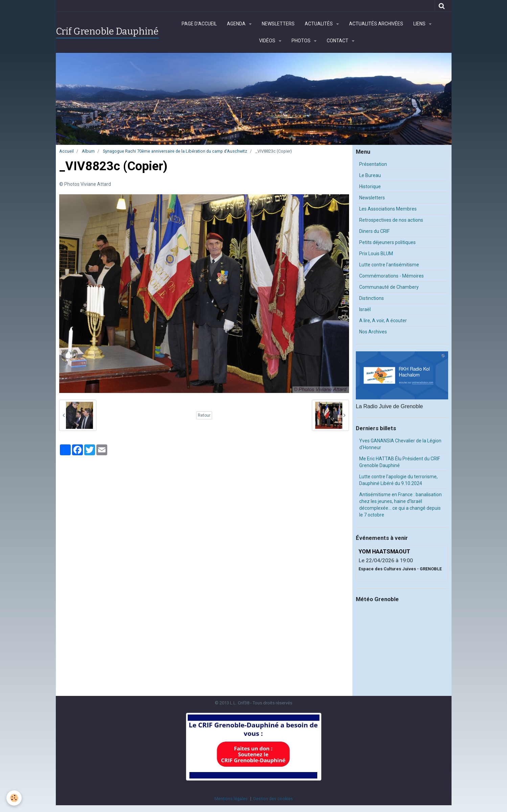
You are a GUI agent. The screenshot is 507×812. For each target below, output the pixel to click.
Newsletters (278, 24)
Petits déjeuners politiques (387, 242)
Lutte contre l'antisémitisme (389, 265)
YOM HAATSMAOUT (384, 551)
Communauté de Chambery (389, 287)
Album (88, 151)
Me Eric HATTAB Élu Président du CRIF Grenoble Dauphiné (400, 462)
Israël (365, 309)
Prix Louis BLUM (376, 254)
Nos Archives (373, 332)
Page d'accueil (199, 24)
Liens (420, 24)
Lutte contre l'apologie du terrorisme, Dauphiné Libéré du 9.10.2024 (398, 480)
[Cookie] (14, 798)
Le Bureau (370, 175)
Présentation (373, 164)
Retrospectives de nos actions (391, 220)
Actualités (319, 24)
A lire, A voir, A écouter (383, 321)
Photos (302, 41)
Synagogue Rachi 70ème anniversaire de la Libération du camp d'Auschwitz (175, 151)
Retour (204, 415)
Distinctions (372, 298)
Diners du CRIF (374, 231)
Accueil (66, 151)
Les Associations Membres (388, 209)
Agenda (237, 24)
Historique (370, 186)
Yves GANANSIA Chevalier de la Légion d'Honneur (400, 444)
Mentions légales (231, 799)
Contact (338, 41)
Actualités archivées (376, 24)
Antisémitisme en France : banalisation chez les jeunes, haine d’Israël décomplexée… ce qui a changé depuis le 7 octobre (400, 505)
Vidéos (268, 41)
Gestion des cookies (273, 799)
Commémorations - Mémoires (391, 276)
